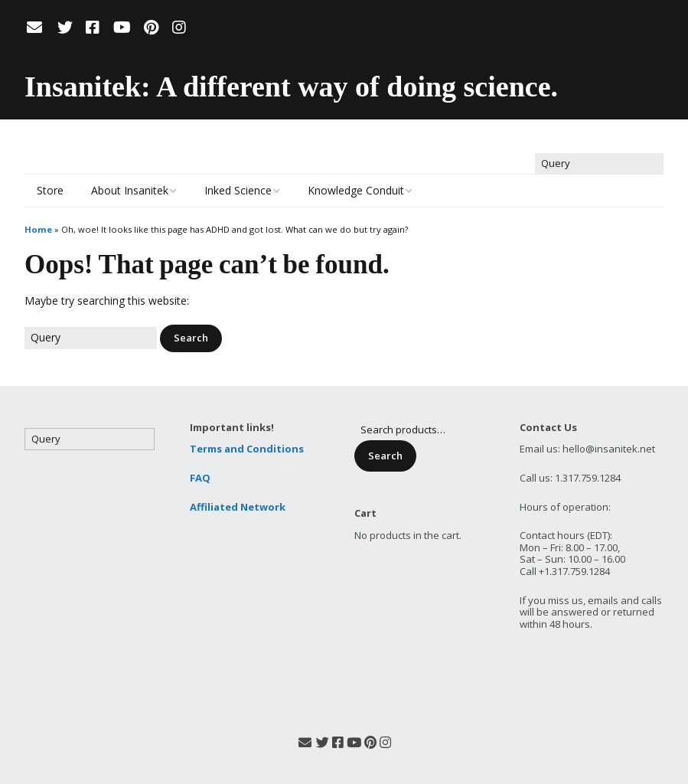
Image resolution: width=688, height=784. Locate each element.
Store (50, 190)
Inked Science (238, 190)
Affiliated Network (238, 507)
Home (38, 229)
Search (385, 456)
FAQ (200, 478)
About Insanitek (130, 190)
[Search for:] (599, 164)
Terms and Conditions (247, 449)
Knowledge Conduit (356, 190)
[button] (191, 338)
